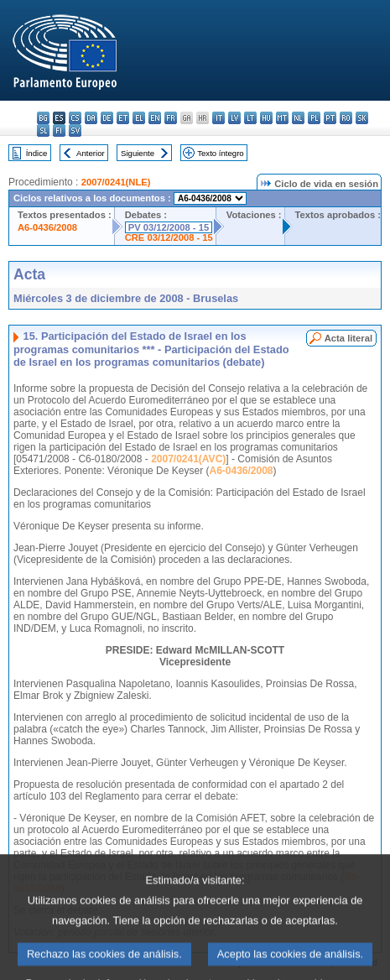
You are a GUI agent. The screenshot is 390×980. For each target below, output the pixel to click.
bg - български (43, 118)
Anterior (91, 153)
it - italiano (218, 118)
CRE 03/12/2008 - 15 (169, 237)
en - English (155, 118)
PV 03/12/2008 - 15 (169, 227)
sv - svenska (75, 130)
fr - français (171, 118)
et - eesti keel (123, 118)
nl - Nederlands (298, 118)
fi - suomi (59, 130)
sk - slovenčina (362, 118)
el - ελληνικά (139, 118)
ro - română (346, 118)
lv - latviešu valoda (234, 118)
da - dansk (91, 118)
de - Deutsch (107, 118)
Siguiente (138, 153)
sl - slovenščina (43, 130)
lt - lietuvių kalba (250, 118)
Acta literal (348, 338)
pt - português (330, 118)
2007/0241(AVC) (188, 459)
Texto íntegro (220, 153)
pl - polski (314, 118)
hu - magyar (266, 118)
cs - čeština (75, 118)
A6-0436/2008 (47, 227)
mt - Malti (282, 118)
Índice (37, 153)
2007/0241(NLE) (116, 182)
